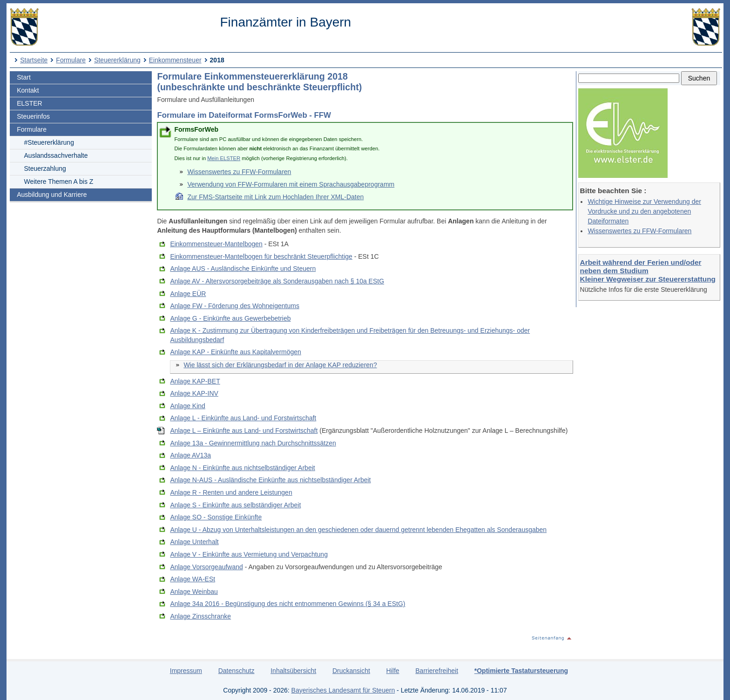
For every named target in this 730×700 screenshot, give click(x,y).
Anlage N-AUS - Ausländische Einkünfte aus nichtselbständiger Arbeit (270, 480)
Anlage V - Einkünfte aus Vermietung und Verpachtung (249, 554)
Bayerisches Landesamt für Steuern (343, 690)
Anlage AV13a (190, 455)
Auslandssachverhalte (56, 155)
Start (24, 77)
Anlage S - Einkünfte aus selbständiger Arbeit (235, 505)
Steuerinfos (33, 116)
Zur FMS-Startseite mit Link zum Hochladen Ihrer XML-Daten (275, 197)
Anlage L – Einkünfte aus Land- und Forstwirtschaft (244, 431)
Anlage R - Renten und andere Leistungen (231, 492)
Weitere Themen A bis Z (59, 182)
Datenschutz (237, 671)
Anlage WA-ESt (193, 579)
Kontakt (28, 90)
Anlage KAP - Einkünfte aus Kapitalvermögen (235, 352)
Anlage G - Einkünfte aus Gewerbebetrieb (230, 318)
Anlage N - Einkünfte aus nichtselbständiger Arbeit (242, 468)
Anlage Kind (188, 406)
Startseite (34, 60)
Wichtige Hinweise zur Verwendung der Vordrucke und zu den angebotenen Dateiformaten (644, 211)
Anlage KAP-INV (194, 393)
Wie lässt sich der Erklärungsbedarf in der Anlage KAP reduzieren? (280, 365)
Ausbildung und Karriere (52, 195)
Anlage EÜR (188, 294)
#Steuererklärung (49, 142)
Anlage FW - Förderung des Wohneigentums (235, 306)
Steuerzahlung (45, 168)
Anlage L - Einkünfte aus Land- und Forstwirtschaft (243, 418)
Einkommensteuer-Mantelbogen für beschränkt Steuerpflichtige (261, 256)
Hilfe (393, 671)
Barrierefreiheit (437, 671)
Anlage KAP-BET (195, 381)
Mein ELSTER (224, 158)
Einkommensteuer (175, 60)
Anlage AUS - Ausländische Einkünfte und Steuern (243, 269)
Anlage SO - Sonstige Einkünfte (216, 517)
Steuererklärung (117, 60)
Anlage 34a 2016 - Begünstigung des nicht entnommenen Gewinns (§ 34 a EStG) (287, 604)
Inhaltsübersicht (293, 671)
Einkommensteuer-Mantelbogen (216, 244)
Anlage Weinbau (194, 592)
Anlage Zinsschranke (200, 616)
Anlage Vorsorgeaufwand (206, 567)
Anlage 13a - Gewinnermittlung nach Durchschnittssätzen (253, 443)
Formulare (71, 60)
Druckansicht (351, 671)
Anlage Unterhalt (194, 542)
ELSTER (29, 103)
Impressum (186, 671)
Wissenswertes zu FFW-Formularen (639, 231)
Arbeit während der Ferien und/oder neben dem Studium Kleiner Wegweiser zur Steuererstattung (648, 271)
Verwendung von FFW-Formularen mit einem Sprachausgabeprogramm (291, 184)
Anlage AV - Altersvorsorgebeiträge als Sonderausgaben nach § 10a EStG (277, 281)
